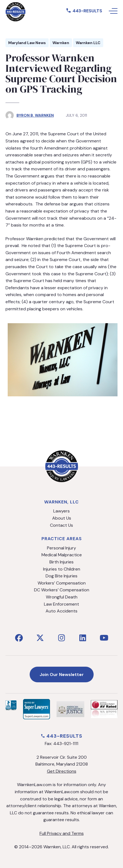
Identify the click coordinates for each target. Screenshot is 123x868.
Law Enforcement (62, 604)
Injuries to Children (62, 569)
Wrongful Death (62, 597)
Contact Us (62, 525)
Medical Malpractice (62, 555)
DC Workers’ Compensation (62, 590)
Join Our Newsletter (62, 674)
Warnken (61, 43)
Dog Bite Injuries (62, 576)
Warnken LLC (88, 43)
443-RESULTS (84, 11)
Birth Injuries (62, 562)
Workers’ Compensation (62, 583)
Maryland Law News (27, 43)
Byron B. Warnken (35, 115)
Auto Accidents (62, 611)
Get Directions (62, 771)
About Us (62, 518)
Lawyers (62, 511)
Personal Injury (62, 548)
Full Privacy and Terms (62, 833)
